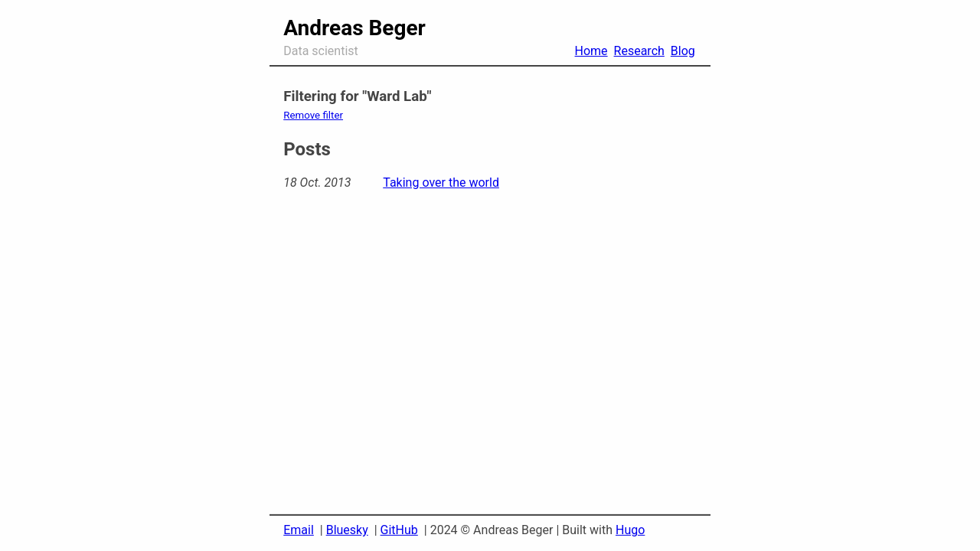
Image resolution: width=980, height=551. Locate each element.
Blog (683, 51)
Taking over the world (441, 183)
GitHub (399, 530)
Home (591, 51)
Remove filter (313, 115)
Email (299, 530)
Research (639, 51)
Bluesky (347, 530)
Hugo (630, 530)
